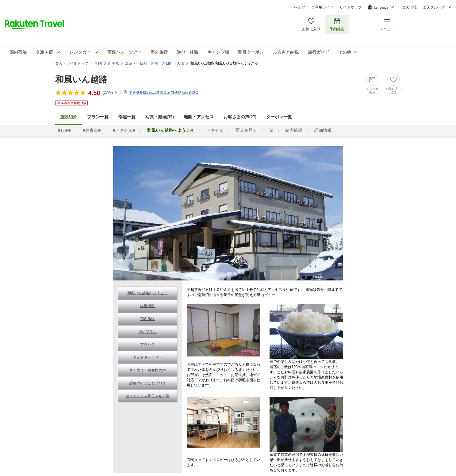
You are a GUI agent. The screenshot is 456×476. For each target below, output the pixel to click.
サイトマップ (351, 7)
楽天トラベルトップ (72, 63)
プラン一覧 (98, 117)
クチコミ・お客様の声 (148, 370)
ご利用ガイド (322, 7)
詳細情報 (323, 130)
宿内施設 (148, 319)
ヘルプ (300, 7)
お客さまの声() (240, 117)
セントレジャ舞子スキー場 (148, 396)
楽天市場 (409, 7)
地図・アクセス (199, 117)
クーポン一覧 (279, 117)
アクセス (215, 130)
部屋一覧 (127, 117)
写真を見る (246, 130)
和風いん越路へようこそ (148, 293)
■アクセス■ (124, 130)
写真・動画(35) (160, 117)
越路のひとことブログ (148, 383)
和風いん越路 (81, 80)
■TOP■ (64, 130)
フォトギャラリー (148, 357)
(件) (110, 93)
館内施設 (294, 130)
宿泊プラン (148, 332)
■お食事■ (92, 130)
